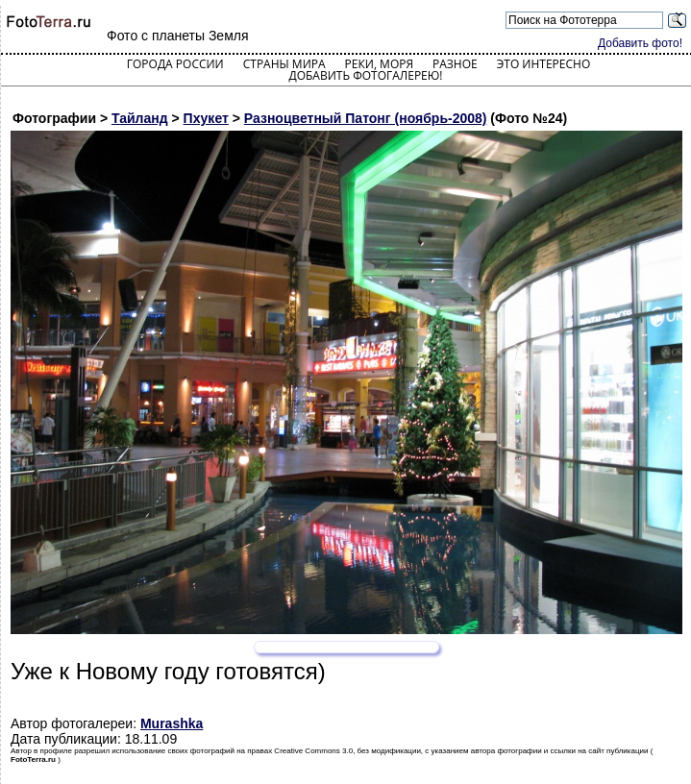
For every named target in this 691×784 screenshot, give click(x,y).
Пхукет (206, 118)
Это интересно (544, 64)
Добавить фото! (640, 43)
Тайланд (140, 118)
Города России (175, 64)
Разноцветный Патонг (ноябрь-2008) (366, 118)
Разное (455, 64)
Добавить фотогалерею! (365, 75)
